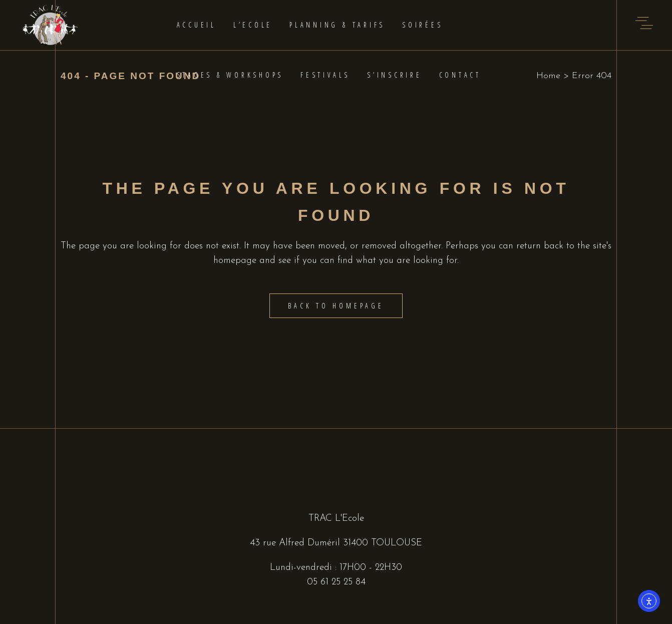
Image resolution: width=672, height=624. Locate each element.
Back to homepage (336, 306)
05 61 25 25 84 (336, 582)
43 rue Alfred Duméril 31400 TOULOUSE (336, 543)
